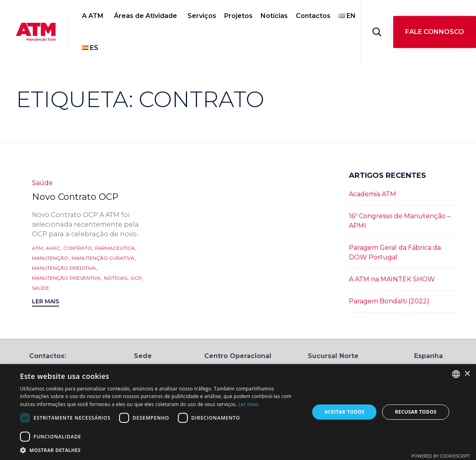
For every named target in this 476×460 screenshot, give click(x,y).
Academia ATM (372, 194)
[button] (435, 32)
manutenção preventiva (66, 278)
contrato (78, 248)
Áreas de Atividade (145, 16)
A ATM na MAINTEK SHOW (392, 279)
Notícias (274, 16)
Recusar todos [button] (416, 412)
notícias (116, 278)
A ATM (93, 16)
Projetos (238, 16)
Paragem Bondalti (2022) (389, 301)
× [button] (467, 374)
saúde (41, 288)
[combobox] (456, 374)
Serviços (202, 16)
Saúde (42, 183)
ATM (37, 248)
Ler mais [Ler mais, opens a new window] (249, 404)
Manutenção (50, 258)
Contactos (313, 16)
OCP (136, 278)
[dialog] (238, 412)
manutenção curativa (103, 258)
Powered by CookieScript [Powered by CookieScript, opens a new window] (441, 456)
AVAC (53, 248)
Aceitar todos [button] (345, 412)
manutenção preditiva (64, 268)
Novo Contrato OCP (75, 197)
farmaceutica (115, 248)
